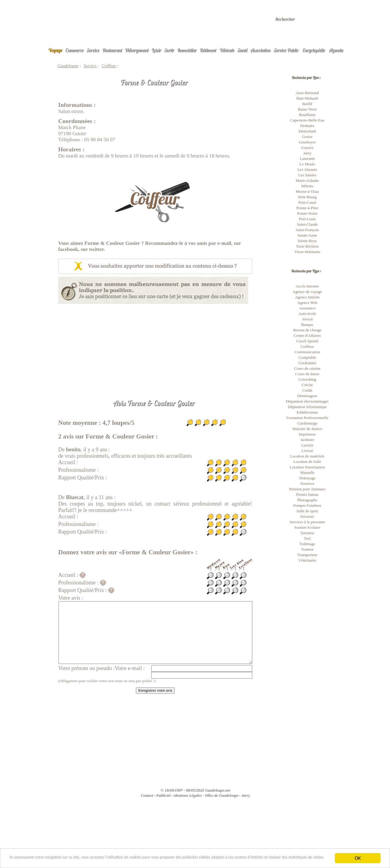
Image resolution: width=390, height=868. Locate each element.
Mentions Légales (187, 795)
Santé (242, 50)
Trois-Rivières (307, 246)
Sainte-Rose (307, 241)
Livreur (307, 451)
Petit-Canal (307, 202)
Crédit (307, 390)
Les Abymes (307, 169)
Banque (307, 325)
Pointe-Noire (307, 213)
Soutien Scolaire (307, 527)
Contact (147, 795)
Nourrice (307, 483)
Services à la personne (307, 522)
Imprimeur (307, 434)
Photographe (307, 500)
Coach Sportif (307, 341)
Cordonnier (307, 363)
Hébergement (137, 50)
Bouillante (307, 115)
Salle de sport (307, 511)
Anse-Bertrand (307, 93)
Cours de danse (307, 374)
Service (93, 50)
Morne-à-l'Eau (307, 191)
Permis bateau (307, 494)
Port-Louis (307, 219)
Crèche (307, 385)
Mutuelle (307, 473)
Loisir (156, 50)
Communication (307, 352)
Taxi (307, 538)
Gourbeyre (307, 142)
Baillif (307, 104)
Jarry (307, 153)
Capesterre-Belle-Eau (307, 120)
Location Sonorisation (307, 467)
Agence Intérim (307, 297)
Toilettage (307, 544)
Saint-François (307, 230)
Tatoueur (307, 533)
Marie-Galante (307, 180)
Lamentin (307, 159)
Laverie (307, 445)
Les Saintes (307, 175)
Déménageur (307, 396)
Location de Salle (307, 462)
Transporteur (307, 555)
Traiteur (307, 549)
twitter (96, 249)
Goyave (307, 148)
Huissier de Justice (307, 429)
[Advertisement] (155, 347)
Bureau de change (307, 330)
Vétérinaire (307, 560)
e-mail (224, 243)
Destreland (307, 131)
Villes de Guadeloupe (221, 795)
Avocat (307, 319)
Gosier (307, 137)
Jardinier (307, 440)
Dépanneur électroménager (307, 401)
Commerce (74, 50)
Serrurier (307, 516)
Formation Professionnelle (307, 418)
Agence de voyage (307, 292)
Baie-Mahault (307, 98)
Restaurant (112, 50)
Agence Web (307, 303)
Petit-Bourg (307, 197)
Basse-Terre (307, 109)
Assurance (307, 308)
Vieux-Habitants (307, 252)
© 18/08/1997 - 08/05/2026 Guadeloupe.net (195, 790)
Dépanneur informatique (307, 407)
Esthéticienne (307, 412)
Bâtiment (208, 50)
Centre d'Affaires (307, 335)
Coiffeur (307, 346)
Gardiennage (307, 423)
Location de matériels (307, 456)
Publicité (163, 795)
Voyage (55, 50)
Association (261, 50)
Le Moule (307, 164)
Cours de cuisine (307, 368)
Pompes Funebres (307, 505)
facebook (68, 249)
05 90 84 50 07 (100, 140)
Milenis (307, 186)
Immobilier (187, 50)
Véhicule (227, 50)
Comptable (307, 357)
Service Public (286, 50)
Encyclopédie (314, 50)
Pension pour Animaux (307, 489)
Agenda (336, 50)
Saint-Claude (307, 224)
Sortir (169, 50)
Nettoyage (307, 478)
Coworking (307, 379)
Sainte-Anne (307, 235)
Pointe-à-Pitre (307, 208)
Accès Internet (307, 286)
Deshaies (307, 126)
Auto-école (307, 314)
